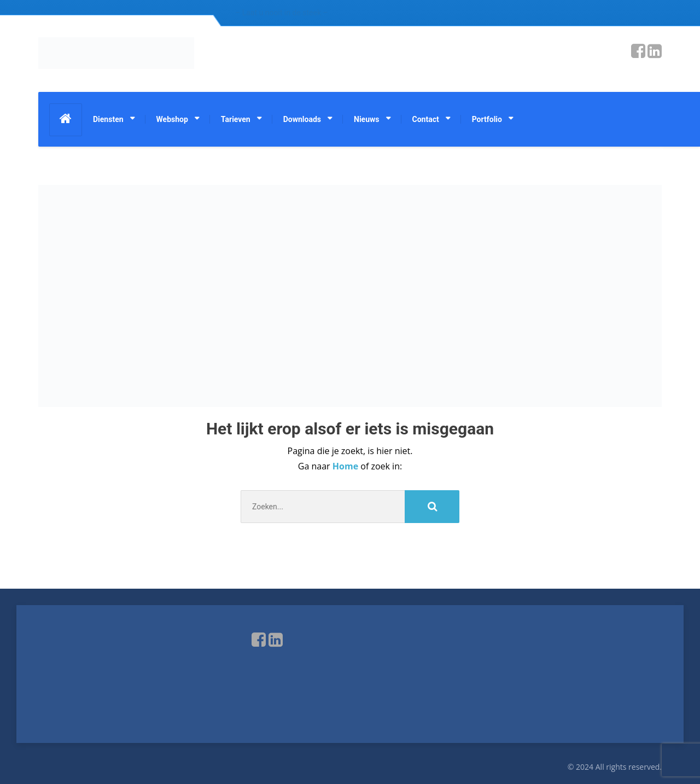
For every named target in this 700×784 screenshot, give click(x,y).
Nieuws (366, 119)
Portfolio (487, 119)
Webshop (172, 119)
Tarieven (236, 119)
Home (346, 466)
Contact (426, 119)
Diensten (108, 119)
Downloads (302, 119)
